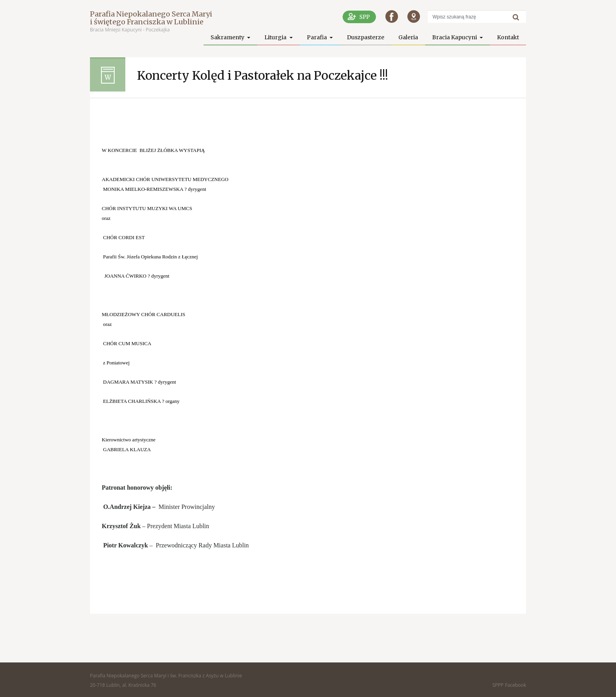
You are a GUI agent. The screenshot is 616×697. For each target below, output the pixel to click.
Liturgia (276, 37)
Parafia (317, 37)
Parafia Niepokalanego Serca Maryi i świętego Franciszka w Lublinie (151, 18)
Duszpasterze (366, 37)
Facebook (516, 685)
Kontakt (508, 37)
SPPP (498, 685)
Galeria (408, 37)
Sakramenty (228, 37)
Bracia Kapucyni (455, 37)
